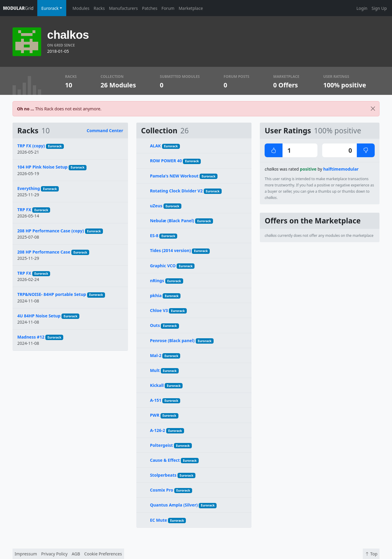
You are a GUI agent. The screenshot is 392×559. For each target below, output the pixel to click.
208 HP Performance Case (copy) (51, 231)
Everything (29, 188)
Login (362, 8)
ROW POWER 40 (166, 161)
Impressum (26, 554)
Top (371, 554)
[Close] (373, 109)
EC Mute (159, 520)
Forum (168, 8)
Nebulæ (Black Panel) (172, 221)
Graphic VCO (163, 266)
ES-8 (154, 236)
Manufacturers (123, 8)
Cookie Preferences (103, 554)
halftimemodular (341, 169)
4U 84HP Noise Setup (39, 316)
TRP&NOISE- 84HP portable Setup (52, 294)
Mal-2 (156, 355)
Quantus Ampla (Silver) (174, 505)
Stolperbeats (163, 475)
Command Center (105, 131)
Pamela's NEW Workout (174, 176)
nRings (157, 281)
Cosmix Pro (162, 490)
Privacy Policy (54, 554)
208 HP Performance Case (44, 252)
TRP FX (24, 210)
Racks (99, 8)
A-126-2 (158, 430)
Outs (155, 325)
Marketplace (191, 8)
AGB (76, 554)
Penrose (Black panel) (172, 341)
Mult (155, 370)
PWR (155, 415)
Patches (150, 8)
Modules (81, 8)
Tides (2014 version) (170, 250)
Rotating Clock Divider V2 (176, 191)
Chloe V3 (159, 310)
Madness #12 (31, 337)
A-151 (156, 400)
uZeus (156, 206)
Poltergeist (162, 445)
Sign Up (379, 8)
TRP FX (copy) (31, 146)
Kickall (157, 385)
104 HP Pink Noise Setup (42, 167)
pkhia (156, 295)
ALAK (156, 146)
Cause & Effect (165, 460)
